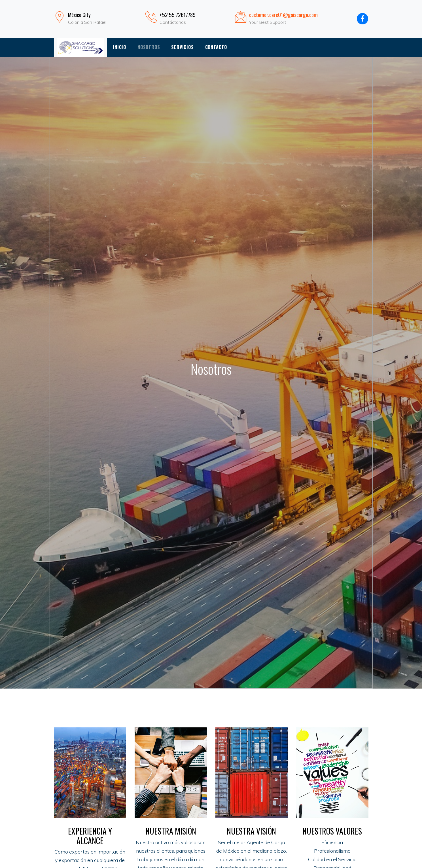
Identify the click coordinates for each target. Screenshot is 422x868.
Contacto (216, 47)
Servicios (182, 47)
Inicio (119, 47)
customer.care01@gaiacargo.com (283, 15)
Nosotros (149, 47)
